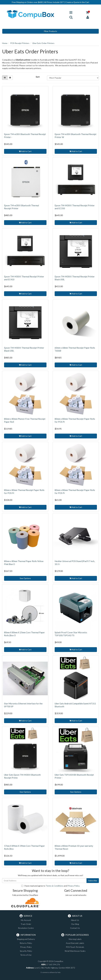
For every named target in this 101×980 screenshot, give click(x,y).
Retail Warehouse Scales (75, 951)
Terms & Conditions (55, 886)
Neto (59, 972)
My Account (26, 920)
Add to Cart (25, 151)
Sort (38, 77)
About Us (75, 920)
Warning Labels (75, 939)
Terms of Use (26, 955)
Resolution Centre (26, 928)
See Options (25, 578)
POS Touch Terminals (75, 947)
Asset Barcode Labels (75, 943)
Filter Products (50, 31)
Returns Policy (26, 943)
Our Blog (75, 924)
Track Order (26, 924)
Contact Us (75, 928)
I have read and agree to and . (50, 886)
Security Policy (26, 951)
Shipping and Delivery (26, 939)
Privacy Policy (73, 886)
